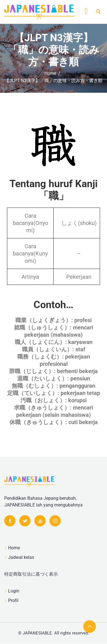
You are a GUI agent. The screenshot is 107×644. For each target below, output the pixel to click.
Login (14, 591)
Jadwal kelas (21, 557)
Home (14, 548)
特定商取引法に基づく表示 (31, 574)
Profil (13, 600)
